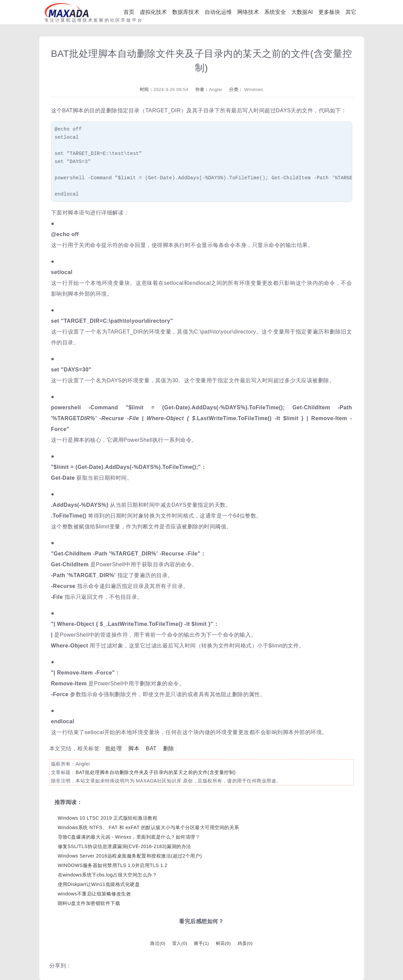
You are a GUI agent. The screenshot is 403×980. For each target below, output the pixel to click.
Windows (254, 89)
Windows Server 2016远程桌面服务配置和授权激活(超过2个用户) (130, 856)
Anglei (215, 89)
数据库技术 (186, 12)
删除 (169, 748)
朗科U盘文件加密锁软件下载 (89, 903)
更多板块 (329, 12)
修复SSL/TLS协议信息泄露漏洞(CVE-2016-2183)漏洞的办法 (125, 846)
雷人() (180, 943)
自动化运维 (218, 12)
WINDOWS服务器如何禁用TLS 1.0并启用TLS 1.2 (113, 865)
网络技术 (248, 12)
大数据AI (302, 12)
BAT (151, 748)
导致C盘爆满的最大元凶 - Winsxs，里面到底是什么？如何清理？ (129, 837)
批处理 (114, 748)
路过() (158, 943)
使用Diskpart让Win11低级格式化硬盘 (99, 884)
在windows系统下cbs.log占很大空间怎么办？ (108, 875)
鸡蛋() (245, 943)
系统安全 (275, 12)
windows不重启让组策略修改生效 (95, 894)
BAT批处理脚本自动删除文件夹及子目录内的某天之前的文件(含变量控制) (155, 772)
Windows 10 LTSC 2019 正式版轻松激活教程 (108, 818)
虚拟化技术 (153, 12)
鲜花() (223, 943)
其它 (351, 12)
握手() (201, 943)
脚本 (134, 748)
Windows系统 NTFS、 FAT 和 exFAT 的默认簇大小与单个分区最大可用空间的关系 (149, 827)
